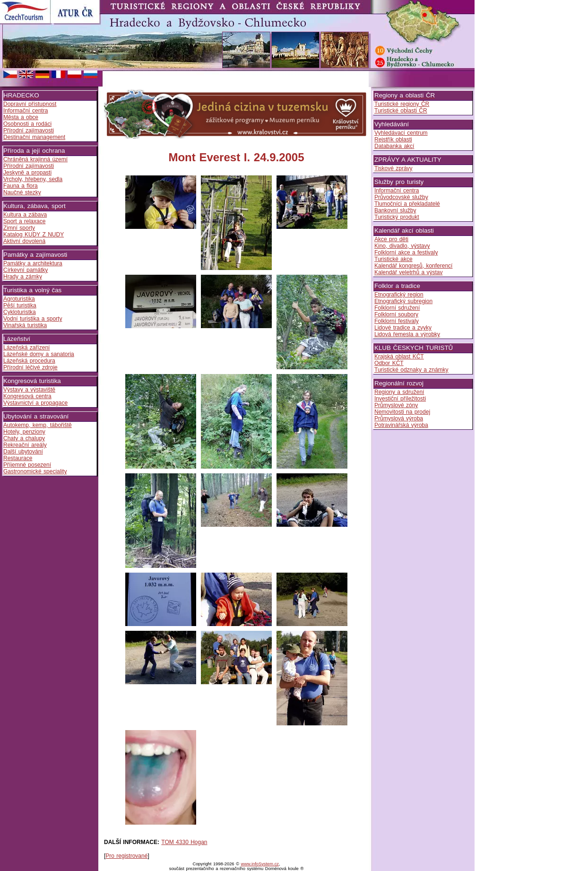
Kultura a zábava (25, 215)
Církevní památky (26, 270)
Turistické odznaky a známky (411, 370)
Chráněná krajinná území (35, 159)
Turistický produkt (397, 217)
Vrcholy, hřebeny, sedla (33, 179)
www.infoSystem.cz (260, 864)
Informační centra (26, 111)
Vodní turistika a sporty (33, 319)
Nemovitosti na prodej (402, 412)
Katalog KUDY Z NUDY (34, 235)
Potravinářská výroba (401, 425)
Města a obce (21, 117)
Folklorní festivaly (397, 321)
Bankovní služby (395, 210)
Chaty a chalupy (24, 438)
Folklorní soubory (396, 314)
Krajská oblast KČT (399, 357)
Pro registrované (126, 856)
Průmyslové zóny (396, 405)
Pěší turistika (20, 305)
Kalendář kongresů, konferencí (413, 266)
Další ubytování (23, 452)
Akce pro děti (391, 239)
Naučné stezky (22, 192)
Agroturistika (19, 299)
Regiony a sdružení (399, 392)
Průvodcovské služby (401, 197)
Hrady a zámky (23, 277)
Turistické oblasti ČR (401, 111)
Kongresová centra (27, 396)
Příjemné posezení (27, 465)
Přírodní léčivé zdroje (30, 367)
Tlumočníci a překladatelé (407, 204)
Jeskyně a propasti (27, 173)
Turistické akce (393, 259)
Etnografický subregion (403, 301)
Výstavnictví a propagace (35, 403)
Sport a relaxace (24, 221)
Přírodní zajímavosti (29, 131)
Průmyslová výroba (399, 418)
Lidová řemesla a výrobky (407, 334)
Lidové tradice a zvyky (403, 328)
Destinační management (34, 137)
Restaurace (18, 458)
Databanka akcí (394, 146)
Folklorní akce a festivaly (406, 253)
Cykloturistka (20, 312)
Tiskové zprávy (393, 168)
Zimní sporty (19, 228)
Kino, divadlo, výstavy (402, 246)
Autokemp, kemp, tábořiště (38, 425)
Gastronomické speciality (35, 471)
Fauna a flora (21, 186)
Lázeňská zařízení (26, 348)
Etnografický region (399, 295)
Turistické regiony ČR (402, 104)
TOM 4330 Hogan (184, 842)
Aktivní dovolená (24, 241)
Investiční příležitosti (400, 399)
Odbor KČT (389, 363)
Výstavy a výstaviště (29, 390)
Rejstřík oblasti (393, 139)
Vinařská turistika (25, 325)
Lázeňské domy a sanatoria (39, 354)
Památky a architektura (33, 263)
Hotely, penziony (24, 432)
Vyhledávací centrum (401, 133)
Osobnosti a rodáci (27, 124)
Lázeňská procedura (29, 361)
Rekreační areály (25, 445)
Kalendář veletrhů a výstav (408, 272)
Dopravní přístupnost (30, 104)
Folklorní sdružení (397, 308)
